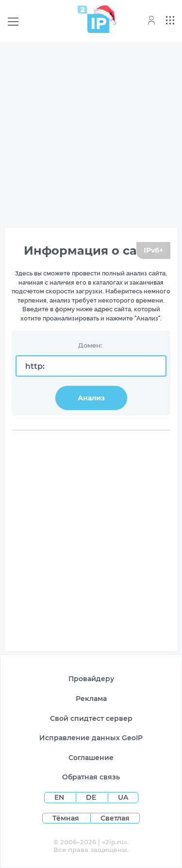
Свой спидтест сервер (91, 718)
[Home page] (94, 19)
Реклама (91, 699)
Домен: (90, 345)
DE (92, 797)
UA (123, 797)
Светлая (115, 818)
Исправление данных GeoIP (91, 738)
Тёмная (66, 818)
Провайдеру (91, 679)
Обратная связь (91, 777)
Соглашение (91, 758)
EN (60, 797)
